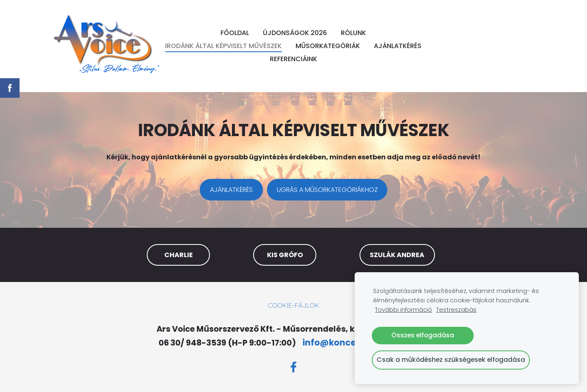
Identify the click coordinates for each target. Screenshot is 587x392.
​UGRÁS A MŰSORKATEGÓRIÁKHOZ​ (327, 190)
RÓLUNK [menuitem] (353, 33)
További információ (404, 310)
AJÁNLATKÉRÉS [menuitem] (398, 46)
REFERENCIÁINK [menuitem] (293, 59)
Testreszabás (456, 310)
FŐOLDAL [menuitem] (235, 33)
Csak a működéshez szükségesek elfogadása (451, 360)
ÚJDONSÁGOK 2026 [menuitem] (295, 33)
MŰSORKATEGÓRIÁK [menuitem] (328, 46)
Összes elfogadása (423, 335)
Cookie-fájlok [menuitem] (293, 305)
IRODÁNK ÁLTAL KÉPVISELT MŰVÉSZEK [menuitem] (223, 46)
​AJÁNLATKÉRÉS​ (231, 190)
